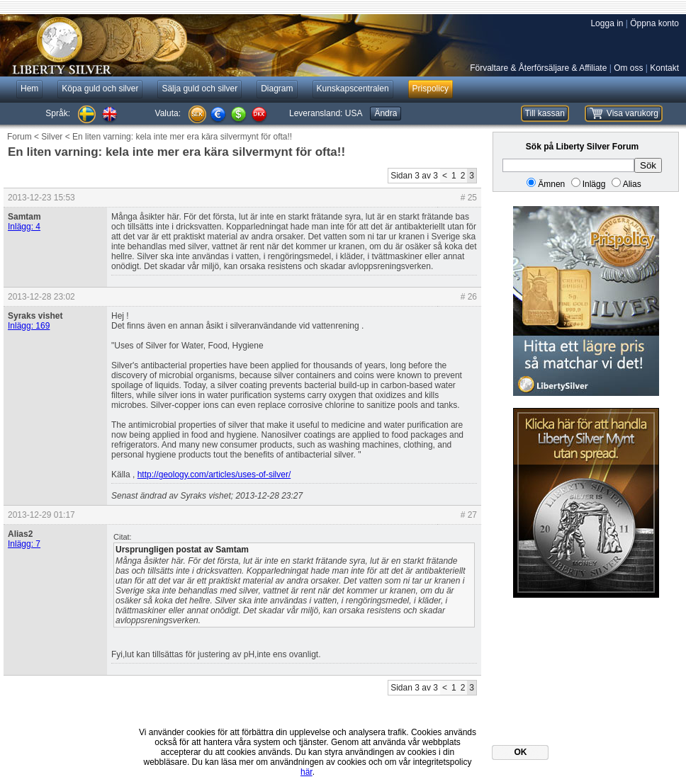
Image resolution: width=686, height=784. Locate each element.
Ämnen (551, 184)
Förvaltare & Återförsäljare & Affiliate (538, 68)
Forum (19, 137)
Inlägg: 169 (29, 326)
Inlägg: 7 (24, 544)
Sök (648, 165)
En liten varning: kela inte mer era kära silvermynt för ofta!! (182, 137)
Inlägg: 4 (24, 227)
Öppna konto (654, 23)
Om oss (628, 68)
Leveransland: (326, 113)
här (307, 772)
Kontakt (664, 68)
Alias (632, 184)
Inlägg (594, 184)
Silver (52, 137)
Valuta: (168, 113)
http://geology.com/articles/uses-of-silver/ (214, 475)
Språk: (58, 113)
